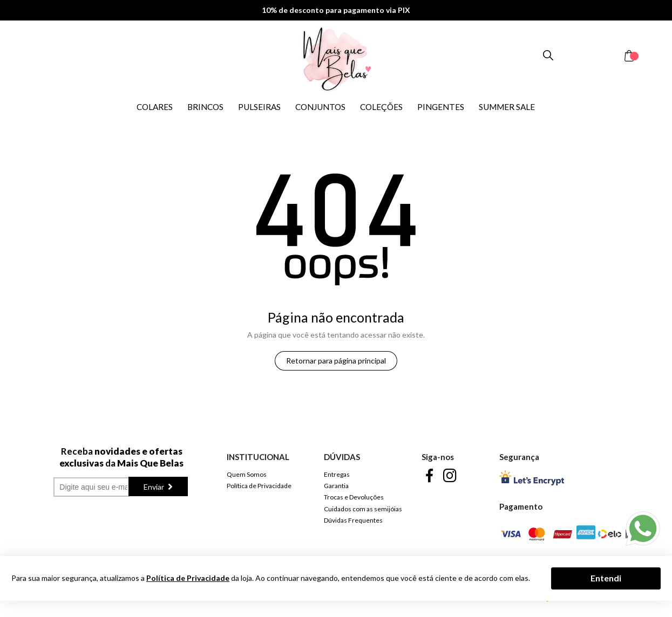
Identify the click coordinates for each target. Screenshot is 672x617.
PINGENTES (441, 107)
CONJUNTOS (320, 107)
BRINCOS (205, 107)
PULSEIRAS (259, 107)
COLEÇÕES (381, 107)
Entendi (606, 578)
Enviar (155, 487)
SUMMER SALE (507, 107)
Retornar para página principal (336, 361)
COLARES (155, 107)
